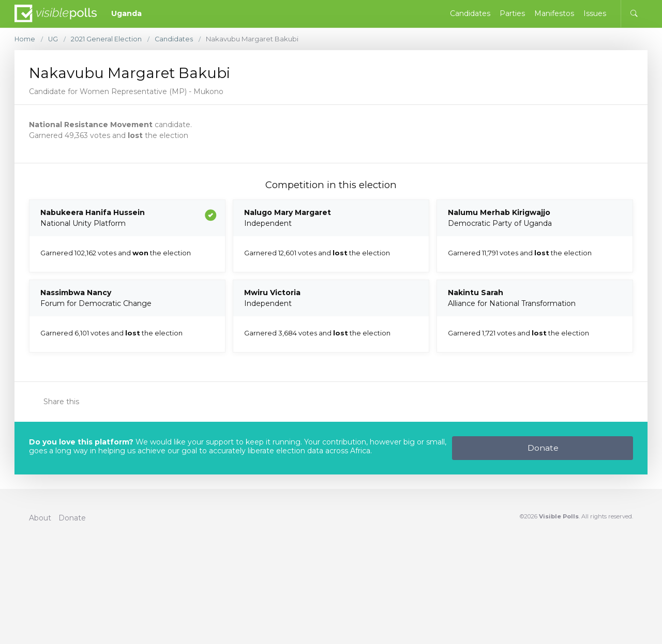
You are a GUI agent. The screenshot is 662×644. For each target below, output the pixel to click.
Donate (543, 448)
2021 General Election (107, 39)
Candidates (175, 39)
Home (25, 39)
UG (54, 39)
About (40, 518)
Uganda (126, 13)
